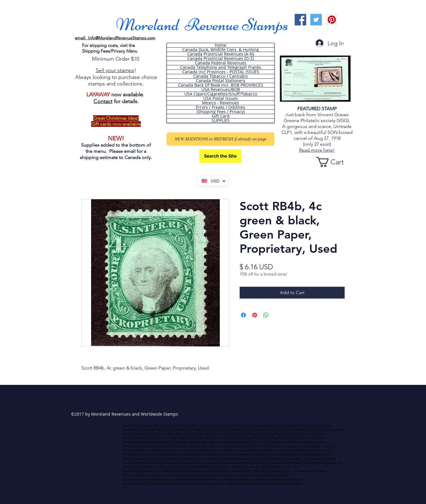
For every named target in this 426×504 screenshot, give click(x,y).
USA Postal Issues (221, 98)
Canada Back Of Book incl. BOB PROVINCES (221, 85)
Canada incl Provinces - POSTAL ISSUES (221, 72)
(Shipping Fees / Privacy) (221, 112)
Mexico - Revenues (221, 103)
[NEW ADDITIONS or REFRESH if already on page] (221, 139)
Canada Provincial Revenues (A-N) (221, 54)
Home (221, 45)
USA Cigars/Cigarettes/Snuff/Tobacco (221, 94)
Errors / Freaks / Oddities (221, 107)
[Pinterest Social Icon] (332, 20)
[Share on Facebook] (243, 315)
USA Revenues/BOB (221, 90)
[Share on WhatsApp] (266, 315)
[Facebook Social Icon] (300, 20)
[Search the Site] (220, 156)
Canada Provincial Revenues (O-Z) (221, 59)
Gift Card (221, 116)
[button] (335, 162)
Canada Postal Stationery (221, 81)
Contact (103, 101)
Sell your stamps (115, 70)
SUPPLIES (221, 121)
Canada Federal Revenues (221, 63)
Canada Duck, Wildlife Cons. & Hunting (221, 50)
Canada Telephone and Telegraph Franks (221, 67)
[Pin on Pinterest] (255, 315)
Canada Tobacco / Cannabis (221, 76)
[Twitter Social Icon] (316, 20)
